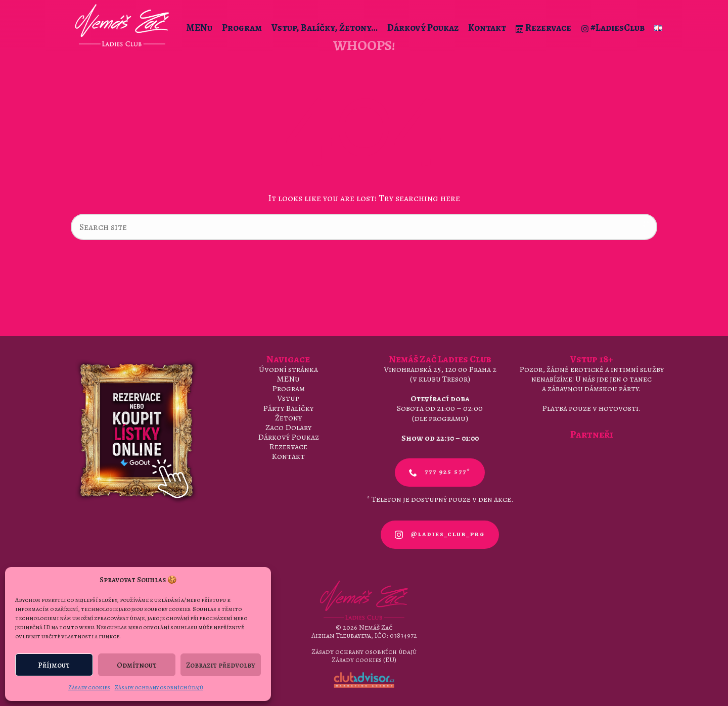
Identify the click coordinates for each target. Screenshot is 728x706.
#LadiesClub (613, 28)
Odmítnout (137, 665)
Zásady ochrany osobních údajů (159, 687)
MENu (199, 28)
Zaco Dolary (288, 428)
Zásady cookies (89, 687)
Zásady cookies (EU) (364, 660)
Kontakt (487, 28)
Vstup (288, 398)
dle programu (440, 418)
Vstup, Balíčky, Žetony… (325, 28)
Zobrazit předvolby (221, 665)
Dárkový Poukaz (423, 28)
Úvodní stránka (288, 369)
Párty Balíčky (288, 408)
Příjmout (54, 665)
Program (242, 28)
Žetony (288, 418)
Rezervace (543, 28)
